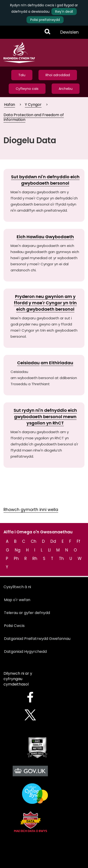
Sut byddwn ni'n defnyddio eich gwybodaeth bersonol (45, 180)
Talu (22, 75)
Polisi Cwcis (14, 626)
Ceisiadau (28, 363)
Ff (78, 541)
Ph (16, 559)
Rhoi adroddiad (58, 75)
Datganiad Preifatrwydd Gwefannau (37, 639)
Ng (18, 550)
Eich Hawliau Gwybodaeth (45, 237)
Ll (49, 550)
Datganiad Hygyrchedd (25, 652)
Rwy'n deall (64, 12)
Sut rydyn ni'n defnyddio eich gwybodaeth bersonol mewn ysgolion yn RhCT (45, 417)
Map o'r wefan (17, 600)
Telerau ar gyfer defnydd (27, 613)
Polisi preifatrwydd (45, 20)
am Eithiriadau (57, 363)
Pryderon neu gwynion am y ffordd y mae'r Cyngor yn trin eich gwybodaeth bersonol (45, 303)
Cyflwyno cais (27, 89)
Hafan (10, 105)
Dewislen (69, 34)
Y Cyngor (33, 105)
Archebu (66, 89)
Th (61, 559)
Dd (53, 541)
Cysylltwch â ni (17, 587)
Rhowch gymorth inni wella (31, 510)
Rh (35, 559)
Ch (34, 541)
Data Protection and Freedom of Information (34, 117)
